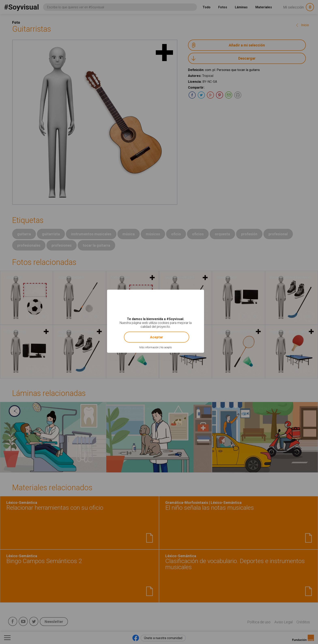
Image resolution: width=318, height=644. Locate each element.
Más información (149, 347)
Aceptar (157, 337)
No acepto (166, 347)
